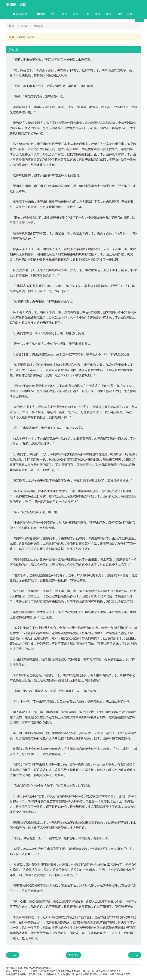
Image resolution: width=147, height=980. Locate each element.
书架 (41, 14)
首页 (11, 26)
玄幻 (54, 14)
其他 (130, 14)
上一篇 (13, 955)
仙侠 (65, 14)
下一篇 (135, 955)
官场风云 (23, 26)
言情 (75, 14)
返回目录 (74, 955)
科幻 (108, 14)
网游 (97, 14)
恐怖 (119, 14)
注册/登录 (20, 14)
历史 (86, 14)
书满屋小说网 (16, 5)
